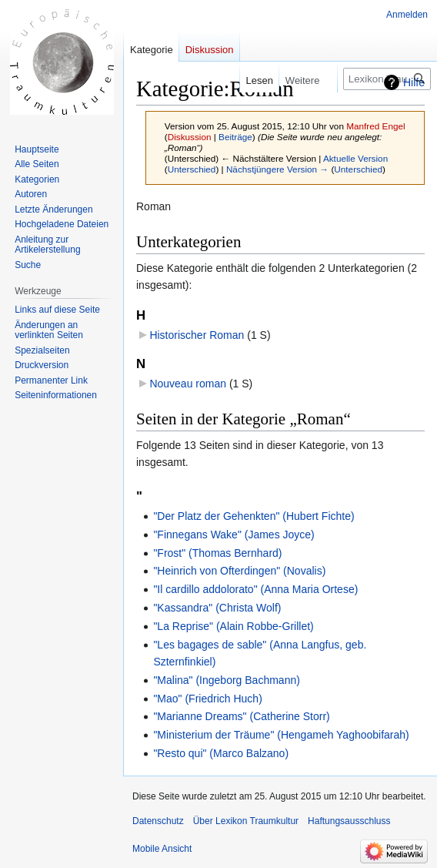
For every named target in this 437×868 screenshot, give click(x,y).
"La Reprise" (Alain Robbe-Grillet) (233, 626)
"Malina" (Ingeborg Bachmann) (226, 680)
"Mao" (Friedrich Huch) (207, 699)
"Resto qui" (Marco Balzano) (221, 753)
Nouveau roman (188, 384)
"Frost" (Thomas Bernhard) (217, 553)
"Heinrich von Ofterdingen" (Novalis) (239, 571)
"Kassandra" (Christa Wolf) (217, 608)
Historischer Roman (197, 335)
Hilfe (414, 82)
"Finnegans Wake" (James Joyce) (234, 535)
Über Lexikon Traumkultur (246, 821)
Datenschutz (158, 821)
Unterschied (192, 169)
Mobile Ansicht (162, 849)
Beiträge (235, 137)
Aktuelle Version (355, 158)
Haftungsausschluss (349, 821)
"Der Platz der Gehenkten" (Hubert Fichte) (254, 516)
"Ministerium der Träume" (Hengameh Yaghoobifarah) (281, 735)
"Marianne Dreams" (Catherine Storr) (241, 716)
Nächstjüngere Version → (277, 169)
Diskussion (190, 137)
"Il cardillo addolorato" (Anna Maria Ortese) (255, 589)
